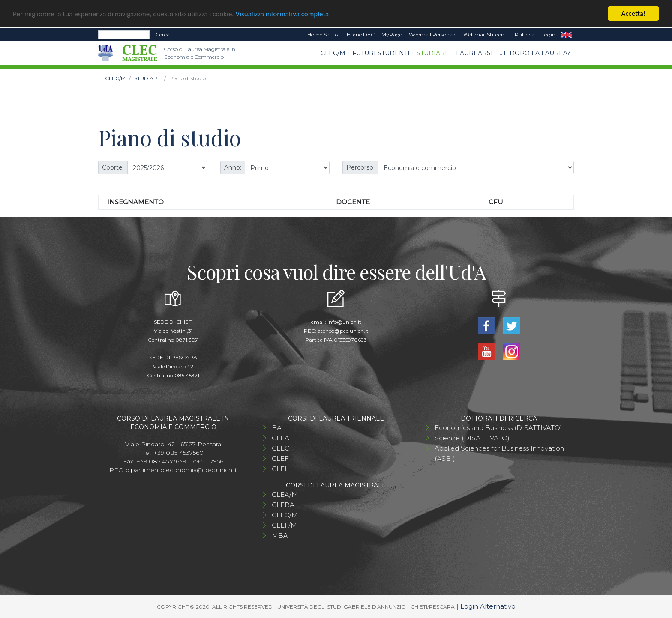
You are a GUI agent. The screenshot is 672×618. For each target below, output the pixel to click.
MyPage (392, 34)
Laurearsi (474, 53)
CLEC (280, 448)
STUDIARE (433, 53)
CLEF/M (284, 525)
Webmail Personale (433, 34)
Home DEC (361, 34)
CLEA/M (285, 494)
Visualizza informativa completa (282, 13)
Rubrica (525, 34)
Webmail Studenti (486, 34)
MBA (280, 535)
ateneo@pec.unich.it (343, 330)
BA (277, 427)
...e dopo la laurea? (535, 53)
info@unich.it (344, 321)
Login (548, 34)
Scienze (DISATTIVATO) (472, 437)
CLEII (280, 468)
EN (566, 35)
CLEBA (283, 504)
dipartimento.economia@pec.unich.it (181, 469)
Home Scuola (324, 34)
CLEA (280, 437)
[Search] (124, 35)
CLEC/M (333, 53)
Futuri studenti (381, 53)
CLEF (280, 458)
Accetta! (634, 13)
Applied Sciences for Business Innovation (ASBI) (499, 453)
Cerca (163, 34)
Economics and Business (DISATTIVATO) (498, 427)
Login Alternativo (488, 606)
